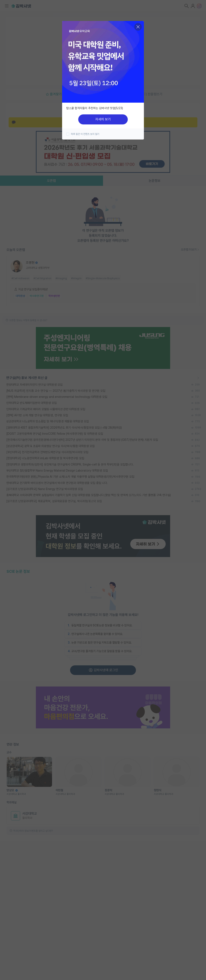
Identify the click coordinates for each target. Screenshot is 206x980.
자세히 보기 (103, 119)
